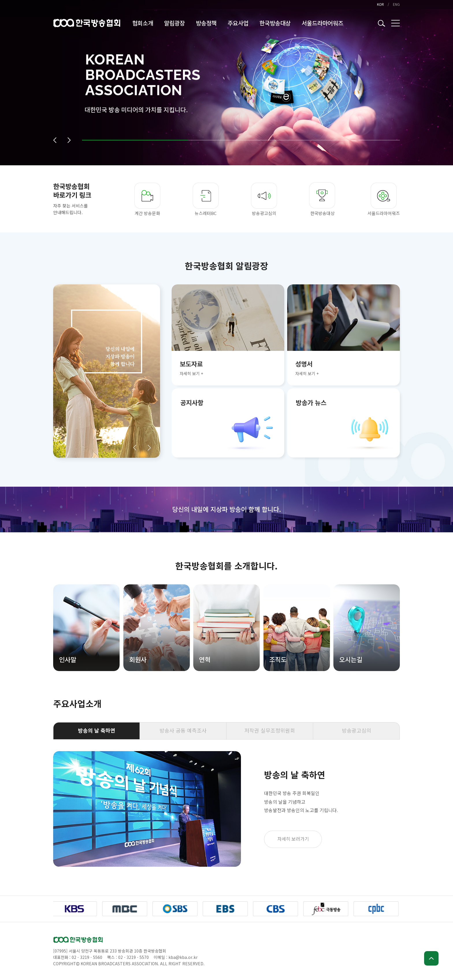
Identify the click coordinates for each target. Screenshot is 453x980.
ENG (396, 4)
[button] (55, 140)
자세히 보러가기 (293, 839)
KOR (380, 4)
